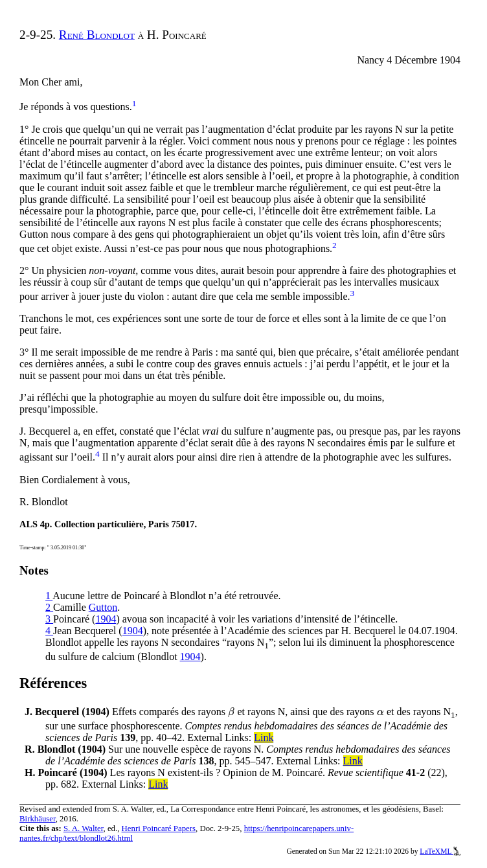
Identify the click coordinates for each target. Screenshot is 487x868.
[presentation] (231, 712)
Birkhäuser (38, 819)
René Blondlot (97, 35)
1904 (106, 619)
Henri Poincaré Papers (159, 828)
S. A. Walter (84, 828)
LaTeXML (440, 851)
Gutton (103, 607)
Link (264, 737)
